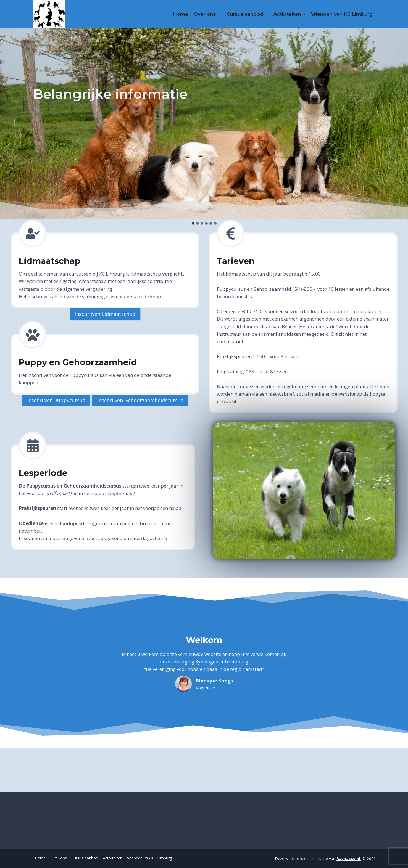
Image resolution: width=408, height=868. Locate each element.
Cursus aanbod (85, 858)
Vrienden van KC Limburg (342, 14)
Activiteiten (113, 858)
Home (181, 14)
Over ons (59, 858)
